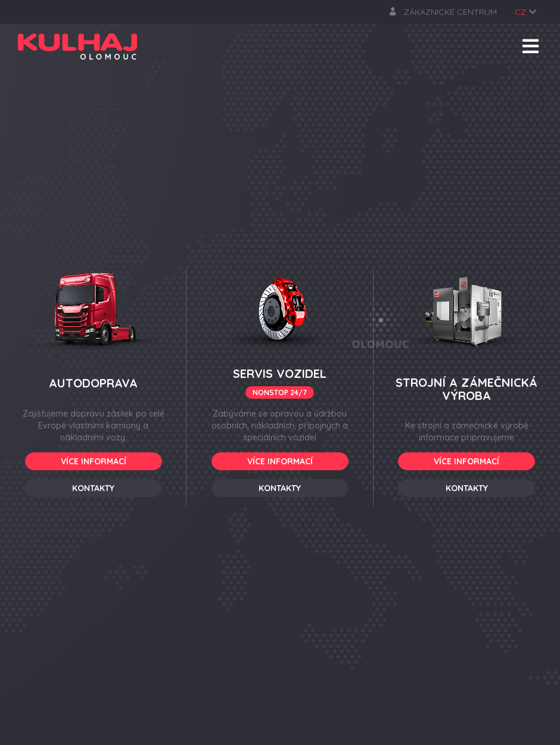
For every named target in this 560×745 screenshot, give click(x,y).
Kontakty (93, 488)
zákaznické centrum (443, 12)
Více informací (94, 461)
